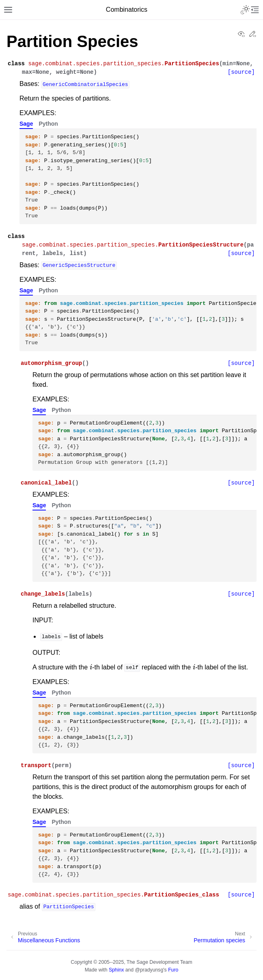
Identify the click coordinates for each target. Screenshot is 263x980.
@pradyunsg (149, 970)
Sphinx (116, 970)
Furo (173, 970)
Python (48, 124)
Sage (26, 124)
